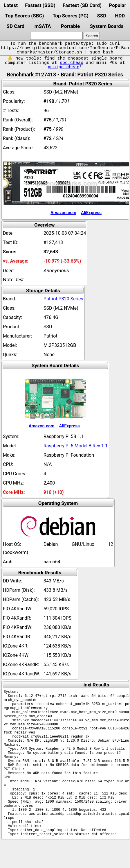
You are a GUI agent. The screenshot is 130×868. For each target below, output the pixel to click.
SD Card (16, 26)
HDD (120, 16)
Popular (117, 5)
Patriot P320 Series (63, 299)
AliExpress (91, 213)
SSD (102, 16)
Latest (11, 5)
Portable (70, 26)
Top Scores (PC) (70, 16)
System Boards (107, 26)
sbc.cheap (72, 63)
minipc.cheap (64, 67)
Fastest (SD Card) (82, 5)
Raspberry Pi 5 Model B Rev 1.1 (76, 446)
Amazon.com (63, 213)
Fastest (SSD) (40, 5)
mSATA (43, 26)
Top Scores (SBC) (25, 16)
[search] (56, 36)
